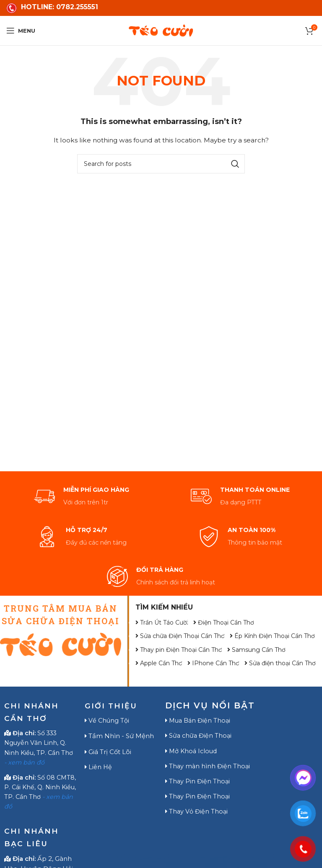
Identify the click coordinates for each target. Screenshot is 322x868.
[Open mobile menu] (21, 31)
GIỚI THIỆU (113, 705)
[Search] (161, 164)
